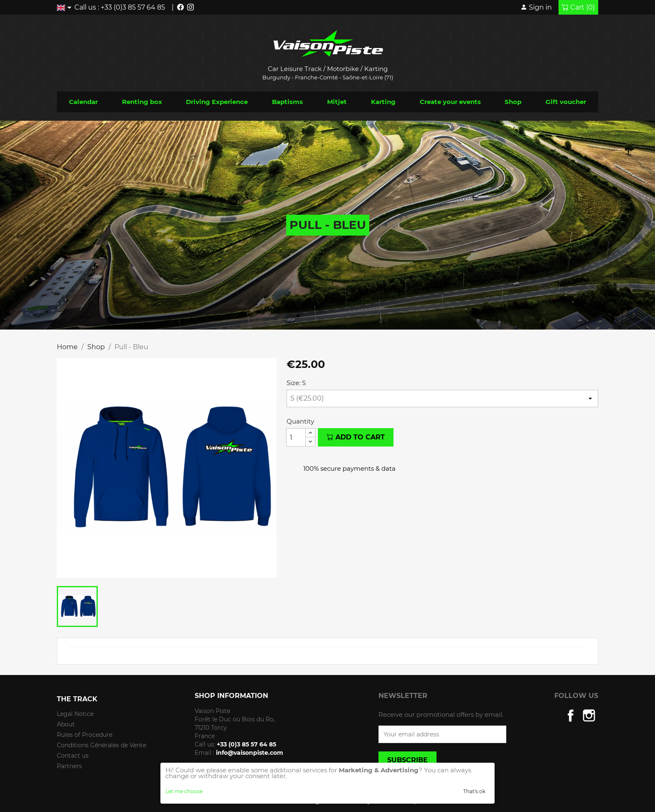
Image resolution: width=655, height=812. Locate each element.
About (66, 724)
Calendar (83, 102)
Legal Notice (75, 714)
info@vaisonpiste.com (250, 753)
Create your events (450, 102)
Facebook (571, 716)
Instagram (589, 716)
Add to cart (356, 437)
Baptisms (287, 102)
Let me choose (184, 792)
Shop (513, 102)
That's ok (474, 791)
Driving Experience (217, 102)
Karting (383, 102)
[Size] (442, 398)
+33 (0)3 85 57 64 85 (133, 7)
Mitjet (337, 102)
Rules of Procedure (85, 735)
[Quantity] (296, 437)
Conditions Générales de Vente (102, 745)
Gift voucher (566, 102)
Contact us (73, 756)
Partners (69, 766)
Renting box (142, 102)
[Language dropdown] (66, 7)
